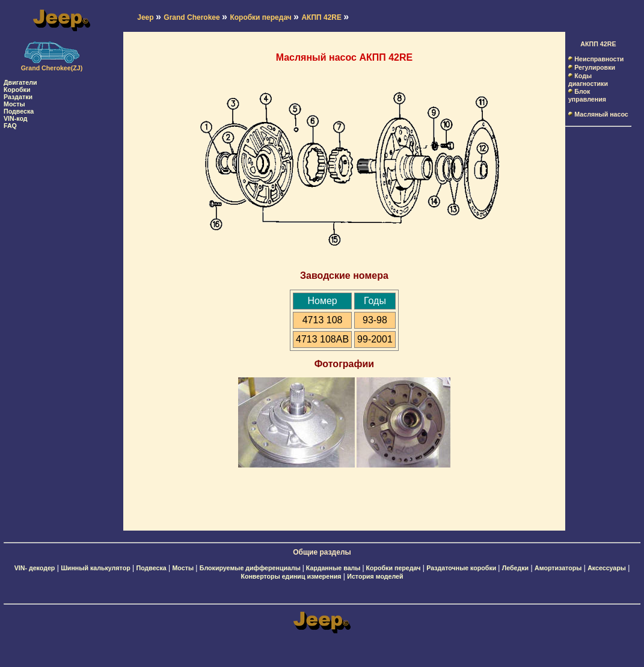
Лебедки (515, 568)
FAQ (10, 126)
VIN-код (16, 118)
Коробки (17, 90)
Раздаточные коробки (462, 568)
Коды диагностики (588, 80)
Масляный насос (601, 114)
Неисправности (599, 59)
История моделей (375, 576)
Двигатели (20, 82)
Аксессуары (607, 568)
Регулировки (595, 67)
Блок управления (587, 95)
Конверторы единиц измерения (291, 576)
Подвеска (19, 111)
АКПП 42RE (598, 44)
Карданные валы (334, 568)
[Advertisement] (52, 309)
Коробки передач (393, 568)
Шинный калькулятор (96, 568)
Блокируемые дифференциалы (251, 568)
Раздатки (18, 97)
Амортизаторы (558, 568)
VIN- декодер (35, 568)
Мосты (14, 104)
